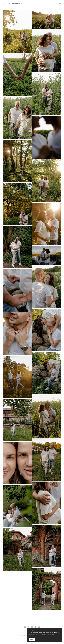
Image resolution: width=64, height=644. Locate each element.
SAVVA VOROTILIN (13, 4)
